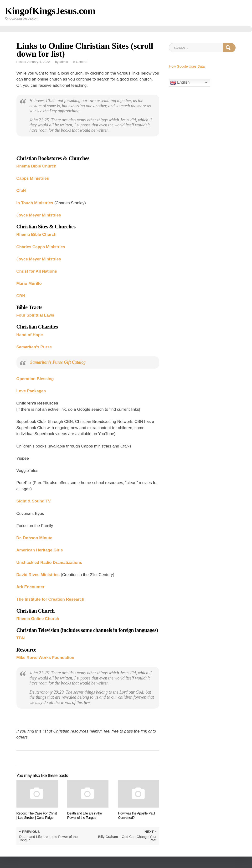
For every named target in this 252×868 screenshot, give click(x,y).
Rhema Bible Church (36, 166)
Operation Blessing (35, 379)
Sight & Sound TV (34, 501)
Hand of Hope (30, 335)
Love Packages (31, 391)
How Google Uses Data (187, 66)
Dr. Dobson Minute (34, 538)
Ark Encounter (31, 587)
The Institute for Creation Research (50, 599)
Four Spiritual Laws (35, 315)
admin (64, 62)
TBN (21, 638)
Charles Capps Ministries (41, 247)
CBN (21, 296)
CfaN (21, 191)
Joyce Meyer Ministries (39, 215)
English (180, 83)
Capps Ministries (33, 178)
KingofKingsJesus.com (50, 11)
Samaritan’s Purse (34, 347)
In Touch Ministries (35, 203)
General (82, 62)
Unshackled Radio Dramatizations (49, 563)
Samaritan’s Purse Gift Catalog (58, 362)
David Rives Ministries (38, 575)
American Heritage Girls (40, 550)
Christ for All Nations (37, 271)
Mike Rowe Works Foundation (45, 658)
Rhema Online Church (38, 619)
